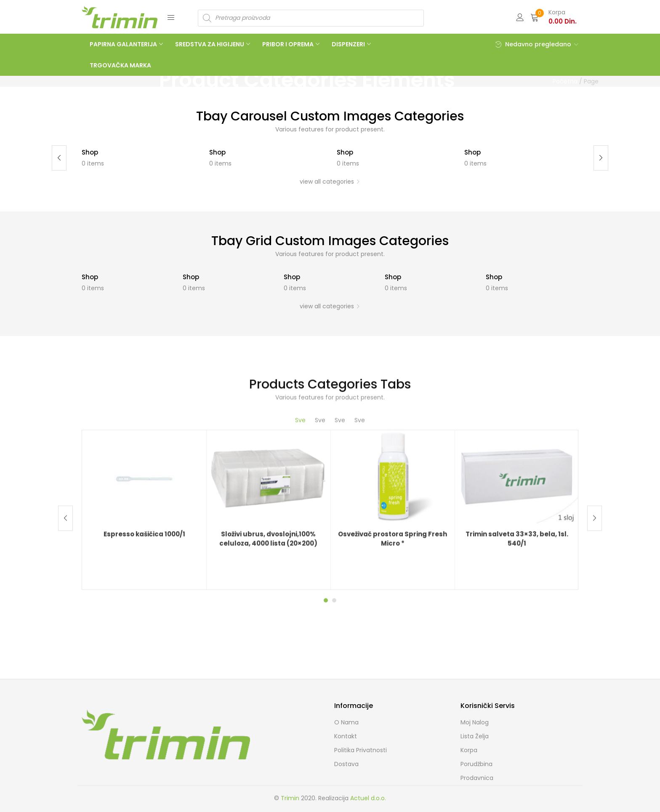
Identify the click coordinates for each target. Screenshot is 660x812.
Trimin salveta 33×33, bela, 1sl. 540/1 (517, 676)
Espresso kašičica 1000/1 (144, 671)
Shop (90, 152)
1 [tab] (326, 737)
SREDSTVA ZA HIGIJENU (210, 44)
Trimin (290, 798)
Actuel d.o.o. (368, 798)
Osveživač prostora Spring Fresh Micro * (393, 676)
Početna (565, 81)
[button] (554, 17)
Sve (300, 556)
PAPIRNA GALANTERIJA (124, 44)
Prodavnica (477, 778)
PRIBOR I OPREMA (289, 44)
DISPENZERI (349, 44)
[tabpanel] (144, 646)
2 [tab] (334, 737)
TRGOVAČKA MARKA (120, 65)
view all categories (327, 182)
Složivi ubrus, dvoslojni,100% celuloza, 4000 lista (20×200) (268, 676)
